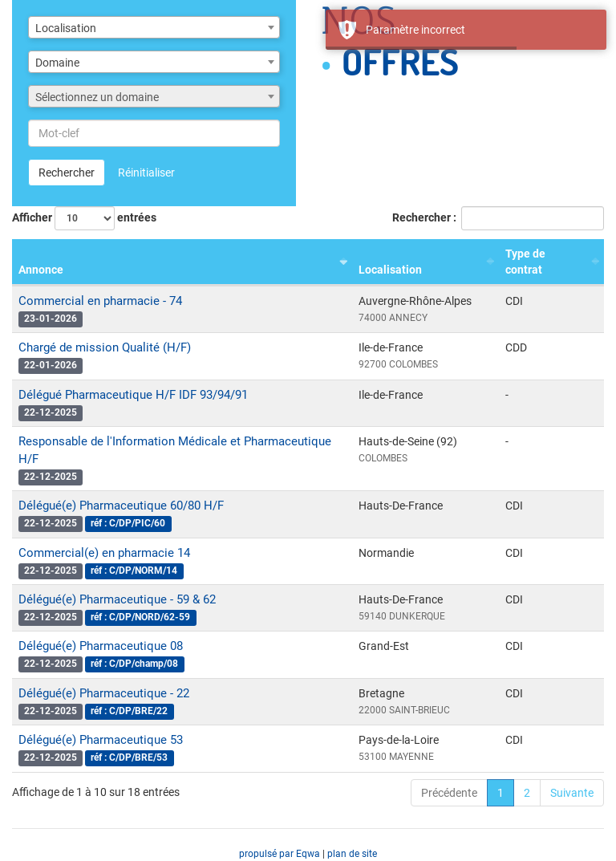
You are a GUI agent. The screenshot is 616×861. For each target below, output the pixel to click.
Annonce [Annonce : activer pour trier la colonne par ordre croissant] (41, 270)
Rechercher (67, 173)
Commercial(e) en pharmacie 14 (104, 553)
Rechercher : (498, 218)
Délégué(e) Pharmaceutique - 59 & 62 (117, 599)
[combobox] (154, 27)
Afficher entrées (84, 218)
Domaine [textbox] (57, 63)
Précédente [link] (449, 793)
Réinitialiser (146, 173)
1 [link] (500, 793)
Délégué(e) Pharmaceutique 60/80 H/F (121, 506)
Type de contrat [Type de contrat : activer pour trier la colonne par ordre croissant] (525, 262)
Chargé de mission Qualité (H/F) (105, 347)
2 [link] (527, 793)
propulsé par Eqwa (281, 854)
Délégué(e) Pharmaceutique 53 (101, 740)
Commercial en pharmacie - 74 (100, 301)
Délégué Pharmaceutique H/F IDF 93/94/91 (133, 395)
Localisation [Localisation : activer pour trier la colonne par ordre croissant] (390, 270)
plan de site (352, 854)
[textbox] (154, 97)
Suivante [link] (572, 793)
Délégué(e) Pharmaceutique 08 (101, 646)
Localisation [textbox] (66, 28)
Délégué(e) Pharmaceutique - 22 (104, 693)
